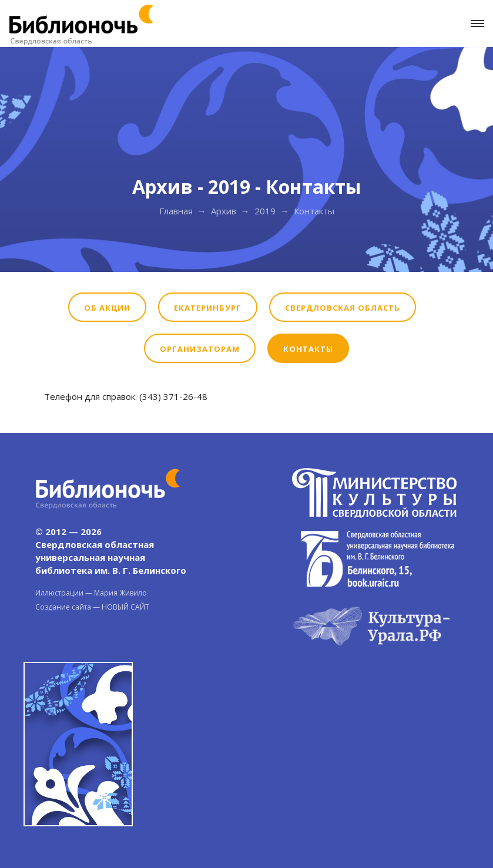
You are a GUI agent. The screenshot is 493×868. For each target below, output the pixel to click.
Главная (176, 211)
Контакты (308, 349)
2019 (265, 211)
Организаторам (200, 349)
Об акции (107, 308)
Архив (224, 211)
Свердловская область (343, 308)
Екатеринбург (208, 308)
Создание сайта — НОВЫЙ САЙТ (92, 607)
